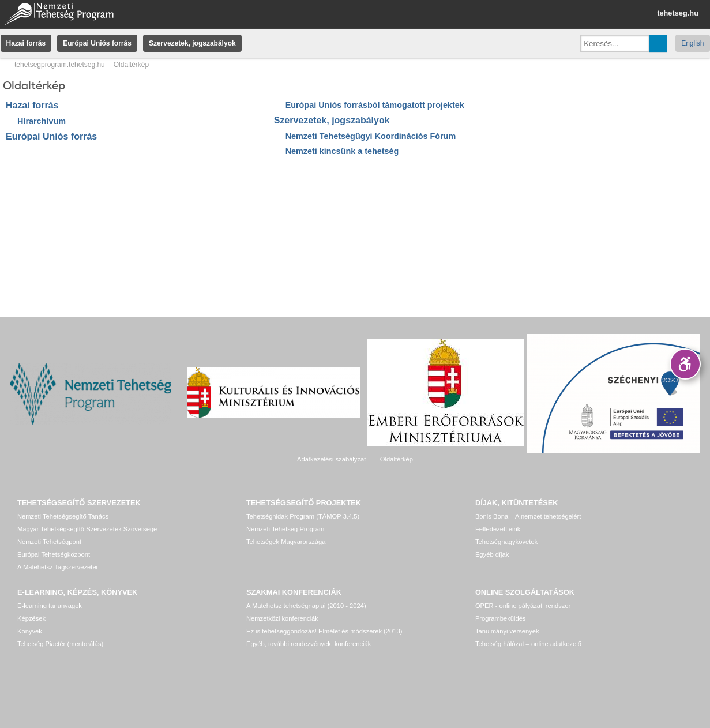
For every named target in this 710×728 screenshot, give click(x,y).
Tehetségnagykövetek (506, 542)
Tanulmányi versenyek (507, 631)
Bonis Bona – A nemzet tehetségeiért (528, 516)
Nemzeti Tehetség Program (285, 529)
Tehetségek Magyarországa (286, 542)
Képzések (31, 618)
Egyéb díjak (492, 554)
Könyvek (30, 631)
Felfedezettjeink (498, 529)
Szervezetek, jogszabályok (192, 43)
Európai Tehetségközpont (54, 554)
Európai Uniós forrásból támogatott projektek (375, 105)
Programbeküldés (501, 618)
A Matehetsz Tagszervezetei (57, 567)
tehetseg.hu (678, 13)
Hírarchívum (42, 121)
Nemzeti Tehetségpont (49, 542)
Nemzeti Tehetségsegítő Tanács (63, 516)
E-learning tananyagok (50, 606)
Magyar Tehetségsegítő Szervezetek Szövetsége (87, 529)
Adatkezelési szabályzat (331, 459)
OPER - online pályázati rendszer (523, 606)
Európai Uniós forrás (97, 43)
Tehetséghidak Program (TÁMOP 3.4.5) (303, 516)
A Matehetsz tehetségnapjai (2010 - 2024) (306, 606)
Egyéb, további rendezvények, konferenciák (309, 644)
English (692, 43)
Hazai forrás (26, 43)
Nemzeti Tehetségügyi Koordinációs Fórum (371, 136)
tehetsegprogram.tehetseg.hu (60, 65)
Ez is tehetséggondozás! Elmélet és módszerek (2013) (324, 631)
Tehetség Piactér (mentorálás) (60, 644)
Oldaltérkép (397, 459)
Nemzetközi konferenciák (282, 618)
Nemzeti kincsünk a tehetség (342, 151)
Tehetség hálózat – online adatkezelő (528, 644)
